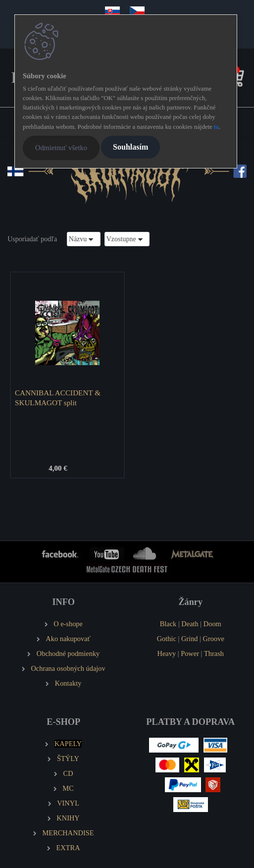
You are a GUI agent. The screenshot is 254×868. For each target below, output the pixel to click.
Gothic (167, 639)
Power (190, 653)
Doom (212, 624)
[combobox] (84, 239)
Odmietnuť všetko (61, 148)
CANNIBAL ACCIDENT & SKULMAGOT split (58, 398)
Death (190, 624)
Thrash (214, 653)
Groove (214, 639)
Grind (190, 639)
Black (168, 624)
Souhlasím (130, 147)
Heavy (167, 653)
